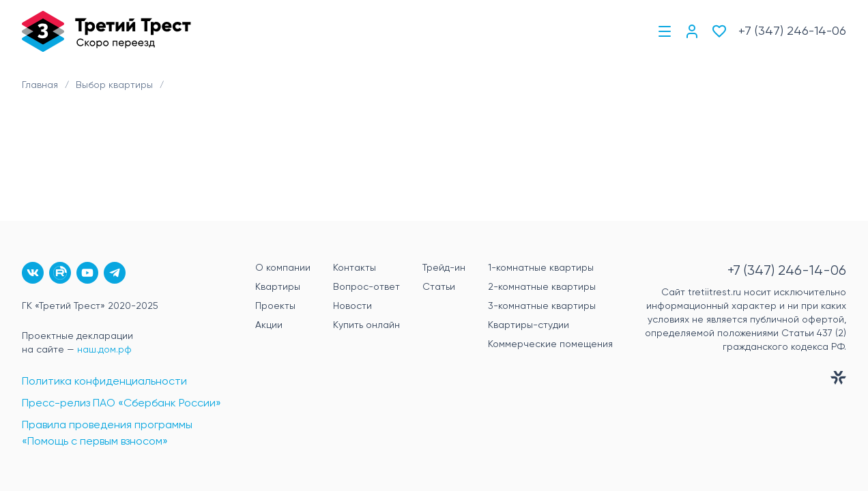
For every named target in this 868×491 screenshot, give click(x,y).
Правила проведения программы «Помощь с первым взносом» (107, 434)
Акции (269, 325)
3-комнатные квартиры (542, 306)
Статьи (439, 287)
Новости (352, 306)
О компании (283, 268)
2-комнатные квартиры (542, 287)
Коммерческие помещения (550, 344)
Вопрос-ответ (366, 287)
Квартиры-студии (529, 325)
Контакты (355, 268)
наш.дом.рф (104, 350)
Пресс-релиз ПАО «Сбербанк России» (121, 404)
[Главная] (106, 31)
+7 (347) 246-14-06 (792, 31)
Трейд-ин (444, 268)
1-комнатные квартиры (541, 268)
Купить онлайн (366, 325)
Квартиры (278, 287)
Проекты (275, 306)
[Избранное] (719, 31)
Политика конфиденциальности (104, 382)
